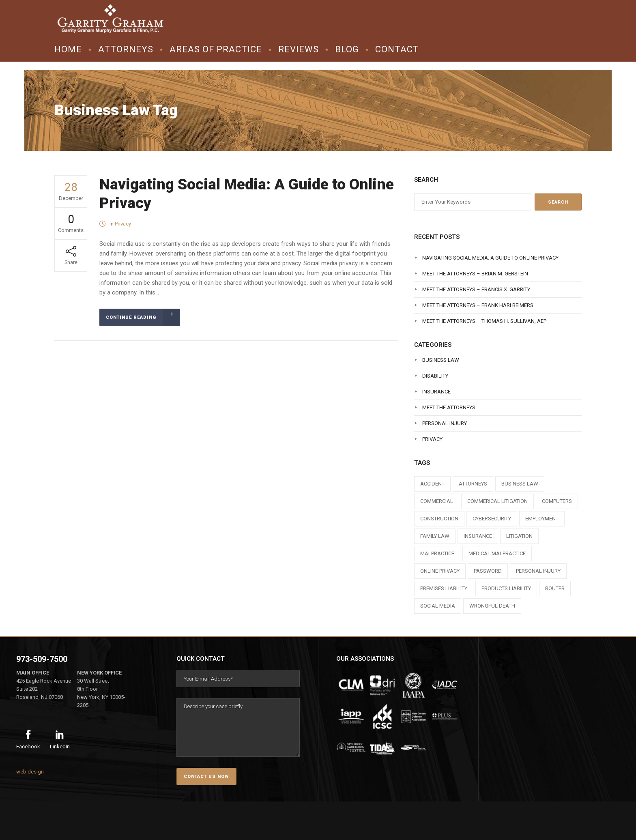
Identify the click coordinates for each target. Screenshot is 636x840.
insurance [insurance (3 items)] (478, 536)
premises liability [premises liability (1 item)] (444, 588)
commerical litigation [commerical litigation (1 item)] (497, 501)
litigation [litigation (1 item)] (519, 536)
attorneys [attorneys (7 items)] (473, 484)
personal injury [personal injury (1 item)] (538, 571)
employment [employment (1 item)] (542, 519)
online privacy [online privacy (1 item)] (440, 571)
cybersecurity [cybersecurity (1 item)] (492, 519)
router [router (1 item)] (555, 588)
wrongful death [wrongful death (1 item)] (492, 606)
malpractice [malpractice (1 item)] (437, 553)
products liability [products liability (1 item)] (506, 588)
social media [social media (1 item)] (438, 606)
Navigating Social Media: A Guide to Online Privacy (490, 258)
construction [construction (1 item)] (439, 519)
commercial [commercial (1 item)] (437, 501)
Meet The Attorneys (449, 407)
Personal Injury (445, 423)
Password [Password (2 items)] (488, 571)
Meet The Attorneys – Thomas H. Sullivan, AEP (484, 321)
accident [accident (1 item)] (432, 484)
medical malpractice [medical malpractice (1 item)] (497, 553)
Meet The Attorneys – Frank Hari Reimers (478, 305)
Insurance (436, 392)
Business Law (441, 360)
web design (30, 772)
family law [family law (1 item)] (435, 536)
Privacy (123, 224)
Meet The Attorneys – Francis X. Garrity (476, 289)
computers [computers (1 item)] (557, 501)
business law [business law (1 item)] (520, 484)
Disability (435, 376)
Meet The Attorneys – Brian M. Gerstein (475, 274)
